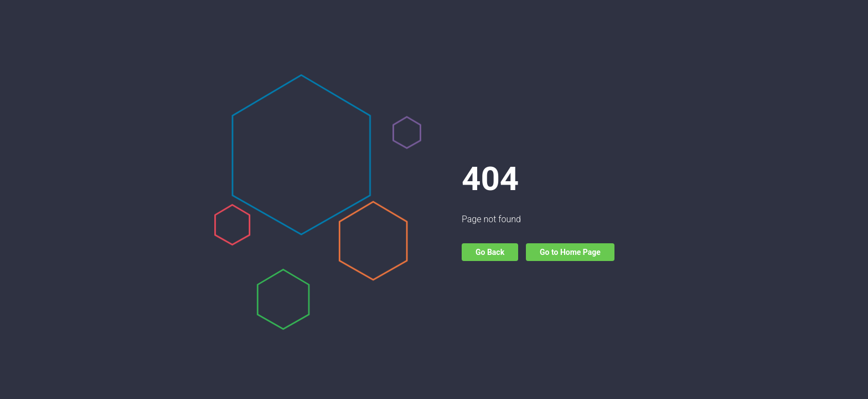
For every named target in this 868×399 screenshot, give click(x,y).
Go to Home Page (570, 252)
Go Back (490, 252)
